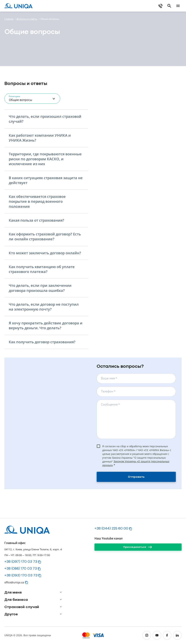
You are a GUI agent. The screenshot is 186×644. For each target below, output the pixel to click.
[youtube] (157, 635)
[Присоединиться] (138, 547)
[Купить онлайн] (140, 6)
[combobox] (32, 99)
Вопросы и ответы (27, 19)
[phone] (161, 6)
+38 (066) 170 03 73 (21, 568)
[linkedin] (177, 635)
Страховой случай (22, 607)
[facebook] (167, 635)
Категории (14, 96)
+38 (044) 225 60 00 (111, 528)
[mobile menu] (178, 6)
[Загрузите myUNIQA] (103, 6)
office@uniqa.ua (14, 582)
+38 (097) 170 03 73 (21, 561)
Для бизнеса (16, 600)
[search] (169, 6)
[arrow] (61, 592)
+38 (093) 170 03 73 (21, 575)
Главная (9, 19)
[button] (48, 119)
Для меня (13, 592)
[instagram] (147, 635)
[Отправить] (136, 477)
